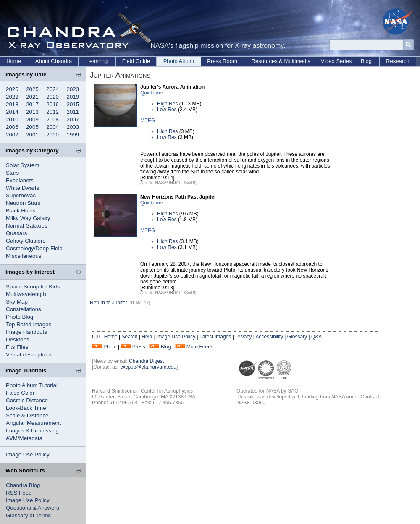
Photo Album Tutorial (32, 385)
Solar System (22, 165)
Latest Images (215, 337)
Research (398, 61)
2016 (52, 104)
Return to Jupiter (109, 303)
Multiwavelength (26, 294)
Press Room (222, 61)
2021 (32, 97)
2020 (52, 97)
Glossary (297, 337)
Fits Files (17, 347)
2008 (52, 119)
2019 (73, 97)
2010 (12, 119)
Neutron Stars (23, 203)
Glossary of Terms (28, 515)
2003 (73, 127)
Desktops (18, 339)
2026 (12, 89)
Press (139, 347)
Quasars (16, 233)
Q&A (316, 337)
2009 (32, 119)
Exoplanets (20, 180)
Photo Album (179, 61)
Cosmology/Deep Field (34, 248)
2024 (52, 89)
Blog (366, 61)
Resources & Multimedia (281, 61)
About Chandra (54, 61)
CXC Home (105, 337)
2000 (52, 135)
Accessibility (269, 337)
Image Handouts (26, 332)
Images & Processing (32, 431)
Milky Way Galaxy (28, 218)
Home (14, 61)
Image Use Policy (28, 455)
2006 (12, 127)
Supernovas (21, 195)
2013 (32, 112)
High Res (167, 104)
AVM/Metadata (24, 438)
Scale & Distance (27, 415)
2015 (73, 104)
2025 (32, 89)
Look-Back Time (26, 408)
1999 (73, 135)
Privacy (243, 337)
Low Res (167, 110)
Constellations (24, 309)
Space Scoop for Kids (33, 287)
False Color (20, 393)
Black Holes (21, 211)
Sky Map (17, 302)
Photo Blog (20, 317)
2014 (12, 112)
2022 (12, 97)
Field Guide (136, 61)
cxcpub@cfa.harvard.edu (148, 367)
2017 (32, 104)
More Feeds (200, 347)
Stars (12, 173)
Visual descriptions (29, 355)
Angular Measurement (33, 423)
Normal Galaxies (27, 226)
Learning (97, 61)
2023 (73, 89)
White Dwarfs (22, 188)
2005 (32, 127)
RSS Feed (19, 493)
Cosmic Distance (27, 400)
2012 (52, 112)
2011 (73, 112)
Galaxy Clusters (26, 241)
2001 (32, 135)
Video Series (336, 61)
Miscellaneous (24, 256)
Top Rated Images (29, 324)
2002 (12, 135)
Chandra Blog (23, 485)
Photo (110, 347)
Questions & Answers (33, 508)
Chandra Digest (146, 361)
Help (147, 337)
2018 (12, 104)
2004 (52, 127)
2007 (73, 119)
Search (129, 337)
